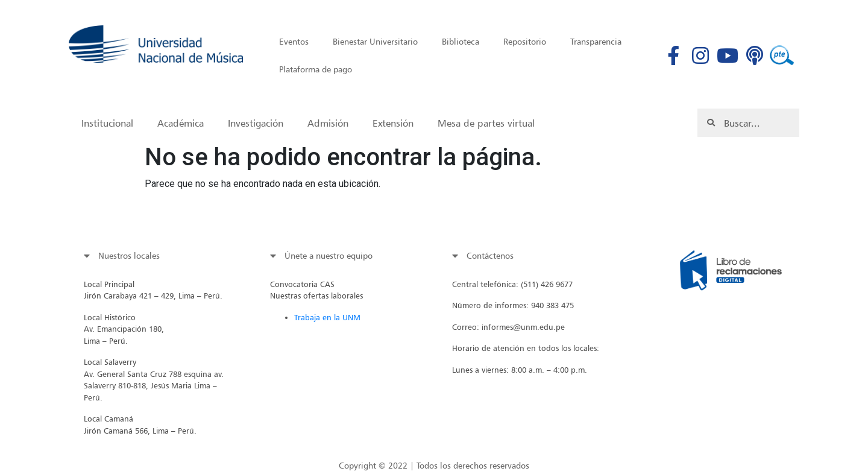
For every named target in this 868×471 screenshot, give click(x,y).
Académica (181, 123)
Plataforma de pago (316, 69)
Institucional (107, 123)
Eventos (294, 41)
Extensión (393, 123)
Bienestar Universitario (375, 41)
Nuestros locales (129, 255)
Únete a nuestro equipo (329, 255)
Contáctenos (490, 255)
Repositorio (525, 41)
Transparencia (596, 41)
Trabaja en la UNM (327, 317)
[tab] (157, 256)
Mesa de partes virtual (486, 123)
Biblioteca (461, 41)
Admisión (328, 123)
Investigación (256, 123)
